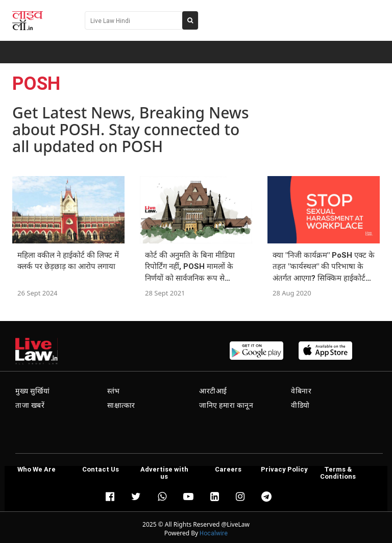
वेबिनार (301, 391)
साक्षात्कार (121, 405)
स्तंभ (114, 391)
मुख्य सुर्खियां (32, 391)
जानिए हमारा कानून (226, 405)
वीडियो (300, 405)
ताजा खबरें (30, 405)
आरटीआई (213, 391)
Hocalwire (214, 533)
